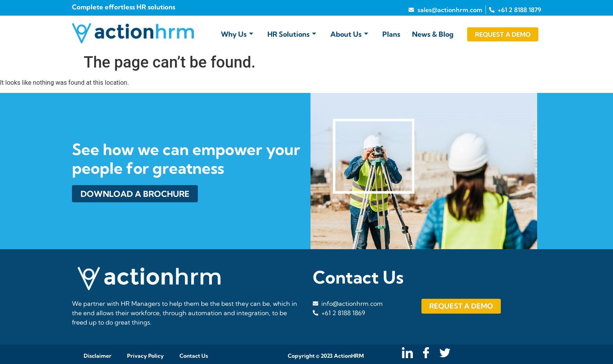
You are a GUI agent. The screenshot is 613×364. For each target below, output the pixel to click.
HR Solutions (292, 34)
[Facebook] (425, 354)
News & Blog (433, 34)
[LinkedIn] (406, 354)
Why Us (237, 34)
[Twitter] (444, 354)
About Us (349, 34)
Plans (391, 34)
